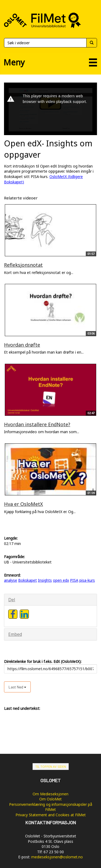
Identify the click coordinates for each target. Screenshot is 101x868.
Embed (15, 634)
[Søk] (45, 43)
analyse (11, 580)
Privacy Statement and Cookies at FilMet (51, 815)
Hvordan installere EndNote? (37, 424)
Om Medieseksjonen (50, 794)
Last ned (17, 687)
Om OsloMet (50, 799)
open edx (61, 580)
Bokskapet (28, 580)
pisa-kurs (87, 580)
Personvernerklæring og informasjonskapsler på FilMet (51, 807)
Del (12, 600)
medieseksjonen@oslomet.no (57, 857)
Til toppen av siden (51, 767)
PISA (74, 580)
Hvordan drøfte (22, 345)
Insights (45, 580)
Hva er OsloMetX (24, 504)
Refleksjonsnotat (23, 265)
